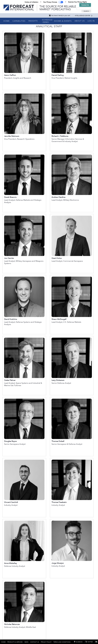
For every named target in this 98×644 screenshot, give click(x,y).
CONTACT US (35, 642)
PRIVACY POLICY (46, 642)
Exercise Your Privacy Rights (77, 2)
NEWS (26, 642)
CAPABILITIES (19, 21)
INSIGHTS (33, 21)
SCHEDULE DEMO (47, 21)
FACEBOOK (79, 642)
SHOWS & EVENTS (63, 21)
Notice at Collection (31, 2)
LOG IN (91, 21)
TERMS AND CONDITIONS (62, 642)
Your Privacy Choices (50, 2)
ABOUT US (80, 21)
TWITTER (90, 642)
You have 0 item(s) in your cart (59, 15)
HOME (6, 21)
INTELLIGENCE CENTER (82, 16)
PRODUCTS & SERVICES (15, 642)
